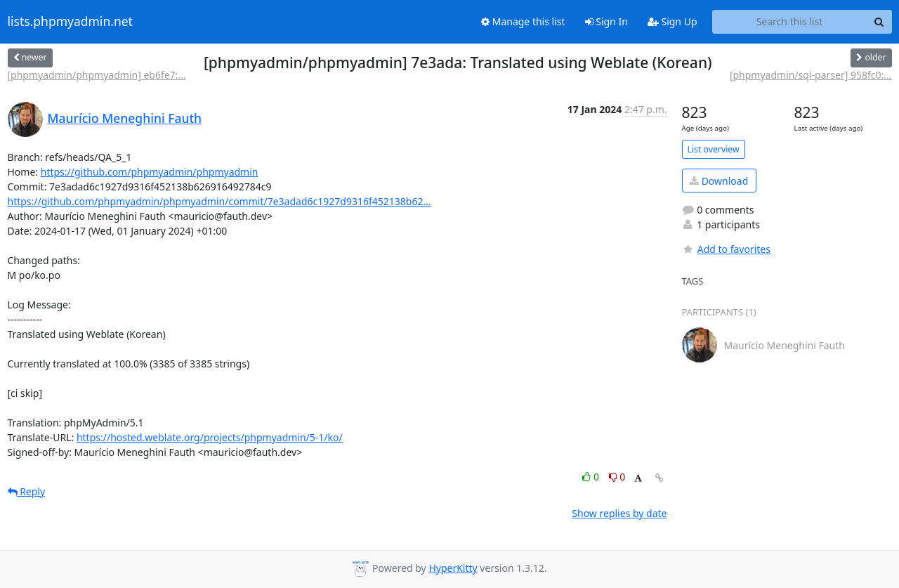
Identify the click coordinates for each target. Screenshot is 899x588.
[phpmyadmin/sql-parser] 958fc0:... (811, 75)
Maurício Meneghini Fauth (125, 118)
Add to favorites (726, 249)
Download (719, 181)
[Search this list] (790, 22)
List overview (714, 149)
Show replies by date (619, 513)
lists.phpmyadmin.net (70, 22)
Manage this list (523, 21)
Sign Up (672, 21)
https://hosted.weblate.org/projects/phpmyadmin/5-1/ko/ (210, 437)
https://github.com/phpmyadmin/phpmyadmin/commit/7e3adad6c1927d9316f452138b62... (219, 201)
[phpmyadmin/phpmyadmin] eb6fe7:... (97, 75)
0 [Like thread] (592, 477)
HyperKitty (453, 568)
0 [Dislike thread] (617, 477)
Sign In (606, 21)
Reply (27, 491)
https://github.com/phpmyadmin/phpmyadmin (150, 172)
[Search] (879, 22)
